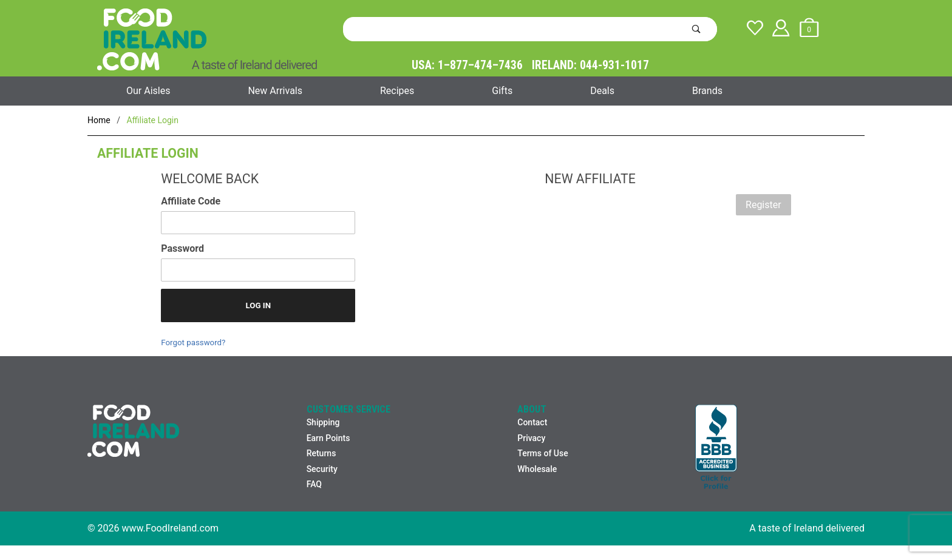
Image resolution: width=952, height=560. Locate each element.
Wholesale (537, 469)
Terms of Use (542, 453)
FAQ (314, 484)
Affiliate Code (191, 201)
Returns (321, 453)
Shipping (323, 422)
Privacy (531, 438)
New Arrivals (275, 91)
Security (322, 469)
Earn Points (328, 438)
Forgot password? (193, 342)
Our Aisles (148, 91)
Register (763, 205)
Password (182, 248)
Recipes (397, 91)
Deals (602, 91)
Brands (707, 91)
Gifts (502, 91)
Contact (532, 422)
